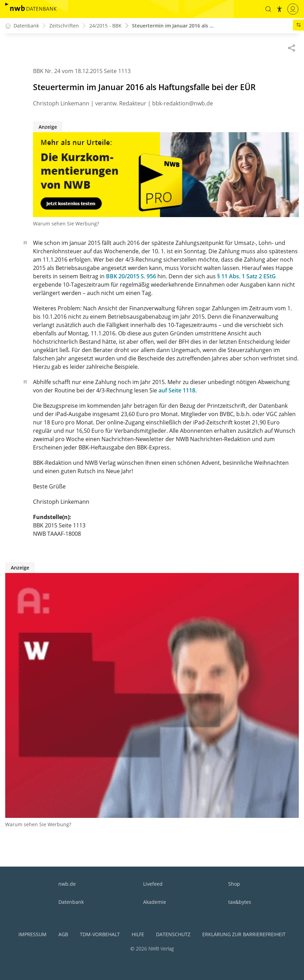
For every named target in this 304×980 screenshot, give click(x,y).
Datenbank (71, 902)
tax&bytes (240, 902)
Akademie (155, 902)
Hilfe (138, 934)
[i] (25, 242)
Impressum (32, 934)
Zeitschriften (64, 26)
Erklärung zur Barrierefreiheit (244, 934)
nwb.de (67, 884)
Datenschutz (173, 934)
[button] (268, 9)
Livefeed (153, 884)
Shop (234, 884)
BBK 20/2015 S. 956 (131, 277)
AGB (63, 934)
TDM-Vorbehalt (100, 934)
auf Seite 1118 (177, 391)
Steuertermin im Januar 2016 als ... (173, 26)
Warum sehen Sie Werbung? (66, 224)
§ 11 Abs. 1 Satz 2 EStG (247, 277)
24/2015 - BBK (105, 26)
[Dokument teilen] (291, 48)
